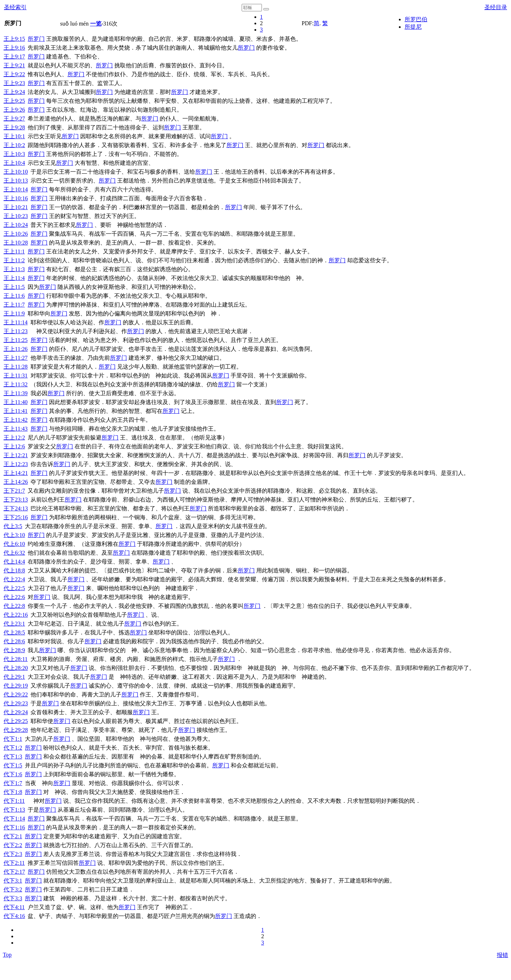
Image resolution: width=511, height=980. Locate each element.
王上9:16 (14, 48)
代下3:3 (13, 898)
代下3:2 (13, 889)
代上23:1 (14, 624)
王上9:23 (14, 83)
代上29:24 (16, 712)
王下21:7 (14, 491)
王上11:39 (16, 393)
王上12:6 (14, 446)
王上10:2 (14, 145)
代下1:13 (14, 810)
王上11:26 (16, 349)
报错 (502, 955)
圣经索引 (15, 7)
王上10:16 (16, 198)
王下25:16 (16, 517)
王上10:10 (16, 172)
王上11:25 (16, 340)
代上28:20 (16, 668)
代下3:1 (13, 881)
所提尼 (413, 27)
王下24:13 (16, 508)
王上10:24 (16, 225)
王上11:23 (16, 331)
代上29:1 (14, 677)
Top (7, 955)
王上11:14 (16, 322)
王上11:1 (14, 251)
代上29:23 (16, 703)
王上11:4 (14, 278)
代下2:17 (14, 872)
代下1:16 (14, 827)
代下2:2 (13, 845)
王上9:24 (14, 92)
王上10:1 (14, 136)
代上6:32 (14, 553)
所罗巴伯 (416, 19)
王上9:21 (14, 65)
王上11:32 (16, 384)
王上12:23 (16, 464)
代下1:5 (13, 765)
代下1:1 (13, 739)
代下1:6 (13, 774)
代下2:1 (13, 836)
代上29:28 (16, 730)
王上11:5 (14, 287)
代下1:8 (13, 792)
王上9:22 (14, 74)
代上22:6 (14, 597)
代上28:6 (14, 641)
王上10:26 (16, 234)
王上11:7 (14, 305)
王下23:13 (16, 500)
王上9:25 (14, 101)
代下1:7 (13, 783)
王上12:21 (16, 455)
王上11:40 (16, 402)
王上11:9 (14, 313)
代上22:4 (14, 579)
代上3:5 (13, 526)
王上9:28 (14, 127)
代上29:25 (16, 721)
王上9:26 (14, 110)
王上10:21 (16, 207)
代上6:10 (14, 544)
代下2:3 (13, 854)
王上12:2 (14, 438)
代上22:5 (14, 588)
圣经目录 (496, 7)
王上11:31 (16, 376)
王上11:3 (14, 269)
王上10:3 (14, 154)
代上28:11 (16, 659)
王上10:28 (16, 243)
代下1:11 (14, 801)
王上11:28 (16, 367)
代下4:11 (14, 907)
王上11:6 (14, 296)
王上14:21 (16, 473)
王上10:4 (14, 163)
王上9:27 (14, 119)
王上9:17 (14, 57)
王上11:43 (16, 429)
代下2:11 (14, 863)
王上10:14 (16, 189)
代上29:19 (16, 686)
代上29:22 (16, 695)
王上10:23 (16, 216)
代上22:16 (16, 615)
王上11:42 (16, 420)
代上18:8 (14, 570)
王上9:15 (14, 39)
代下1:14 (14, 819)
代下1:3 (13, 757)
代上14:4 (14, 562)
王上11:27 (16, 358)
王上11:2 (14, 260)
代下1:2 (13, 748)
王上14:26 (16, 482)
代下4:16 (14, 916)
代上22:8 (14, 606)
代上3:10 (14, 535)
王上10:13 (16, 181)
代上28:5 (14, 632)
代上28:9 (14, 650)
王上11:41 (16, 411)
